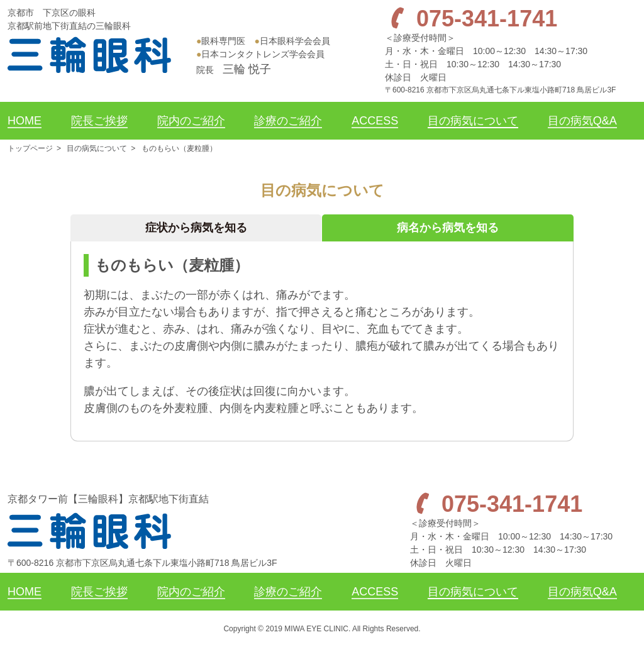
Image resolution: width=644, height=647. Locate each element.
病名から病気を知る (448, 228)
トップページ (30, 148)
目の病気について (97, 148)
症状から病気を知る (196, 228)
